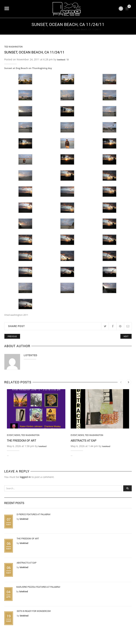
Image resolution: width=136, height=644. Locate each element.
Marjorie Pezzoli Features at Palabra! (38, 587)
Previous (12, 336)
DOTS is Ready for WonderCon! (34, 611)
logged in (25, 477)
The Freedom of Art (22, 440)
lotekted (61, 59)
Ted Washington (54, 29)
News (17, 435)
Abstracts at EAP (83, 440)
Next (126, 336)
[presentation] (121, 382)
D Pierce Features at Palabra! (34, 514)
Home (39, 29)
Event (10, 435)
